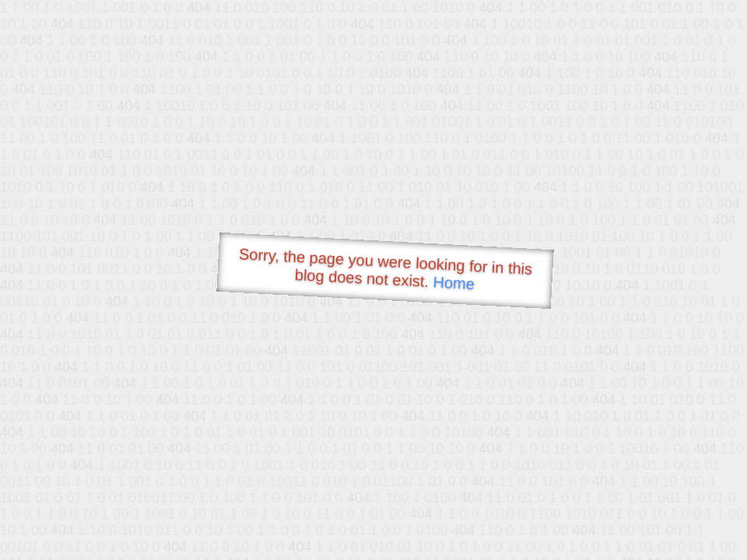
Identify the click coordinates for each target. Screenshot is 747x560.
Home (454, 283)
